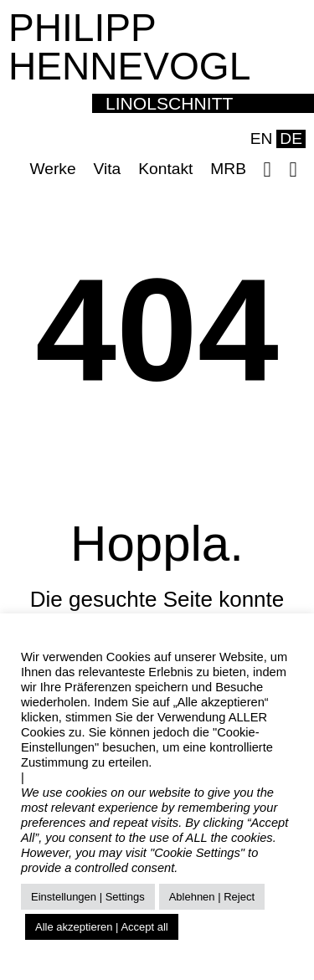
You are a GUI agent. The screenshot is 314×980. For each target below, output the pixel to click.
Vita (108, 169)
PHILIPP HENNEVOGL (129, 47)
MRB (228, 169)
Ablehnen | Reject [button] (212, 897)
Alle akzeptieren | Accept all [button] (102, 927)
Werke (52, 169)
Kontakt (165, 169)
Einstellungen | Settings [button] (88, 897)
